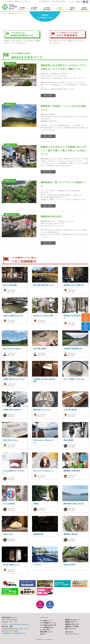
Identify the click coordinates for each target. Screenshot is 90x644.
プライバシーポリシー (72, 634)
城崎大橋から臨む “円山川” (74, 504)
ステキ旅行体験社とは (44, 1)
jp (70, 2)
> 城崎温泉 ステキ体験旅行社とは (14, 633)
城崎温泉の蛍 (38, 534)
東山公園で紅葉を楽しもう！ (44, 285)
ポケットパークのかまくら (43, 471)
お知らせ (43, 634)
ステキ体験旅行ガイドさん (48, 623)
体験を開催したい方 (46, 632)
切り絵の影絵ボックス (12, 565)
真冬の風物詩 (69, 440)
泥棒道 (36, 504)
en (73, 2)
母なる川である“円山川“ (12, 349)
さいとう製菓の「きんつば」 (75, 379)
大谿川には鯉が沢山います (13, 316)
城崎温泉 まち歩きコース (73, 620)
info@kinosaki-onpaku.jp (19, 624)
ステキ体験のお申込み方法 (48, 625)
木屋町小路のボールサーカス (14, 379)
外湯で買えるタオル (11, 440)
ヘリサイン (38, 565)
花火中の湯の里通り (11, 285)
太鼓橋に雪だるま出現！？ (13, 410)
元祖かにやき (8, 534)
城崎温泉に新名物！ (71, 534)
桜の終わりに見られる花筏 (43, 316)
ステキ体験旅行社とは (47, 627)
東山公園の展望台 (40, 349)
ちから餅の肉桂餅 (70, 410)
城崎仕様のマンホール (42, 410)
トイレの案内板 (9, 504)
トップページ (44, 618)
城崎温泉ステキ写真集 (72, 626)
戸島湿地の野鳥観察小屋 (73, 349)
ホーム (4, 13)
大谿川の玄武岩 (70, 565)
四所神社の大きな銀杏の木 (74, 285)
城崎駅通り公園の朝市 (72, 471)
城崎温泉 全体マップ (71, 622)
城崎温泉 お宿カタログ (72, 624)
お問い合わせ (62, 1)
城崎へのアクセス (71, 629)
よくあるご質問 (54, 1)
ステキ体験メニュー (46, 621)
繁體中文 (79, 2)
